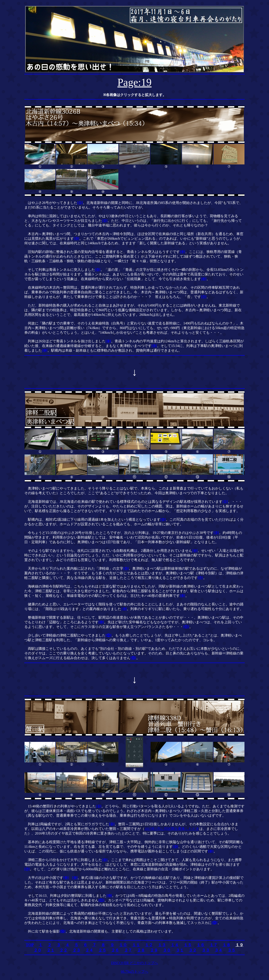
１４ (175, 945)
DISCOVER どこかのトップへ (134, 963)
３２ (193, 950)
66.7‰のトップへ (134, 972)
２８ (141, 950)
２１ (51, 950)
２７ (128, 950)
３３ (206, 950)
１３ (162, 945)
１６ (201, 945)
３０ (167, 950)
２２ (63, 950)
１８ (226, 945)
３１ (180, 950)
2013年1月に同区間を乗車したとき (172, 829)
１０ (123, 945)
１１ (136, 945)
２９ (154, 950)
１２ (149, 945)
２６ (115, 950)
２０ (38, 950)
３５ (231, 950)
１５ (188, 945)
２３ (76, 950)
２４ (89, 950)
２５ (102, 950)
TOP (30, 945)
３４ (218, 950)
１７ (214, 945)
